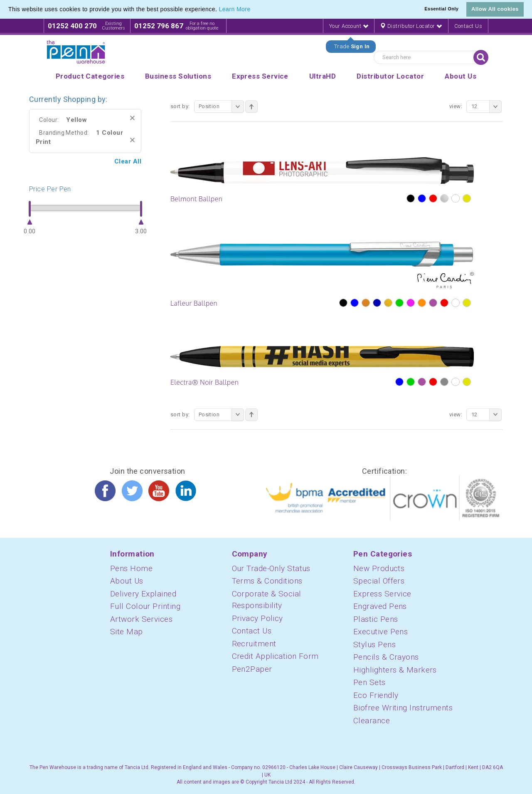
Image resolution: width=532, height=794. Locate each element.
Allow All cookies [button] (495, 9)
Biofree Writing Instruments (403, 708)
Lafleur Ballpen (194, 303)
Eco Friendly (376, 695)
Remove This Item (132, 118)
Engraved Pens (380, 606)
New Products (379, 568)
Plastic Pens (376, 619)
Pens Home (131, 568)
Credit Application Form (275, 656)
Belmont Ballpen (196, 199)
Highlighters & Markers (395, 670)
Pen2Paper (252, 669)
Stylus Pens (374, 644)
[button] (254, 10)
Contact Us (468, 26)
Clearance (372, 721)
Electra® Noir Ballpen (204, 382)
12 (486, 106)
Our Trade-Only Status (271, 568)
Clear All (128, 161)
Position (221, 106)
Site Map (127, 632)
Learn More (235, 9)
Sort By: (180, 106)
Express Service (382, 594)
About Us (127, 581)
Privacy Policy (257, 618)
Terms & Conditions (267, 581)
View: (456, 106)
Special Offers (379, 581)
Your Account (349, 26)
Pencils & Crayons (386, 657)
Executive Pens (381, 632)
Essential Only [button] (441, 9)
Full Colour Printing (145, 606)
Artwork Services (141, 619)
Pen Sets (369, 682)
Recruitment (254, 644)
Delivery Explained (143, 594)
